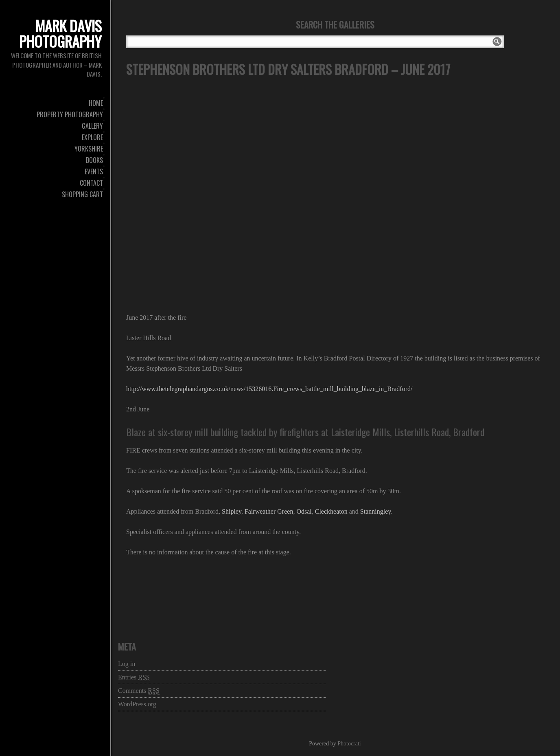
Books (94, 160)
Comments (139, 691)
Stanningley (375, 511)
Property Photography (70, 114)
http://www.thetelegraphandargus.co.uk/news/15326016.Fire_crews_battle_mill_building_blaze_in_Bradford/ (269, 389)
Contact (91, 183)
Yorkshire (89, 149)
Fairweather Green (269, 511)
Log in (127, 664)
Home (96, 103)
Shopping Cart (82, 194)
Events (94, 171)
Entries (134, 677)
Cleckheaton (331, 511)
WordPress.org (137, 704)
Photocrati (349, 744)
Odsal (304, 511)
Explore (92, 137)
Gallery (92, 126)
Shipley (232, 511)
